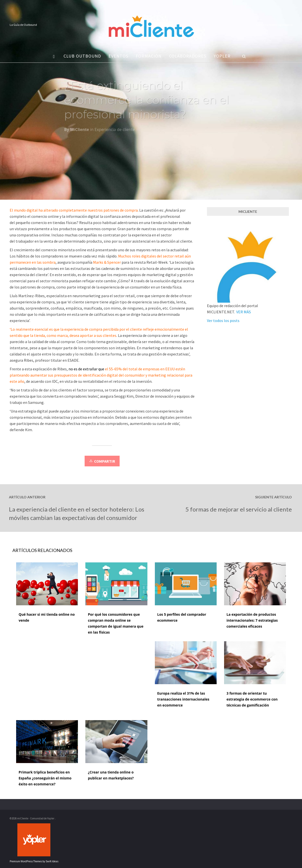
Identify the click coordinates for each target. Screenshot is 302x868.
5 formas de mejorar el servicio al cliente (239, 509)
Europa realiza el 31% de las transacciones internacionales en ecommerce (183, 699)
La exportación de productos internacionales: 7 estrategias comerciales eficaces (252, 620)
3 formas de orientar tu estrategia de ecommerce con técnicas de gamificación (252, 699)
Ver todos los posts (223, 321)
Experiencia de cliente (115, 131)
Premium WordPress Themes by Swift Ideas (34, 861)
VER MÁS (244, 312)
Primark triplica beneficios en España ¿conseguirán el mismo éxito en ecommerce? (45, 778)
